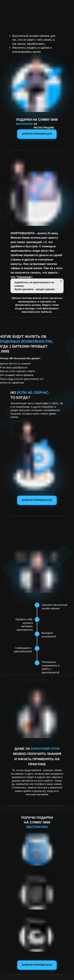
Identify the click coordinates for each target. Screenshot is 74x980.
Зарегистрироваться (37, 134)
